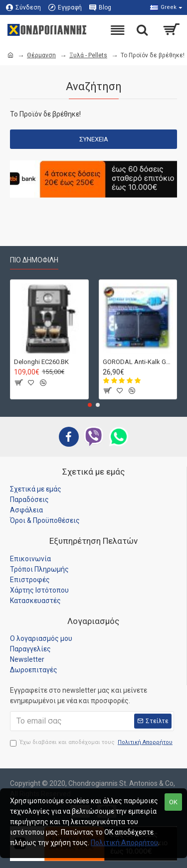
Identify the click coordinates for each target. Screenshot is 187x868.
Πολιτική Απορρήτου (124, 843)
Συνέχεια (94, 139)
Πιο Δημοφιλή (34, 260)
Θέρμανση (41, 55)
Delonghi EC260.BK (41, 361)
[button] (90, 405)
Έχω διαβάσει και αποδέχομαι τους (92, 743)
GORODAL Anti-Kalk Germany (138, 361)
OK (173, 802)
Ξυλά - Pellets (88, 55)
